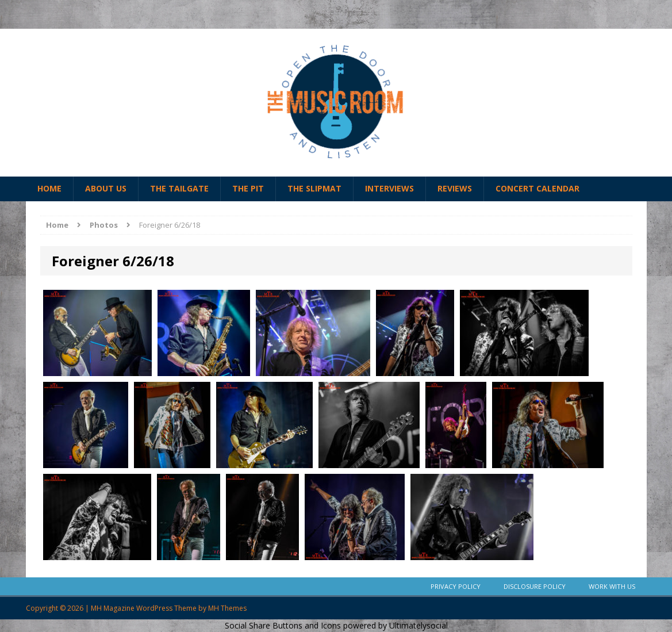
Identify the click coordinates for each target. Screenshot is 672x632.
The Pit (248, 188)
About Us (106, 188)
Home (49, 188)
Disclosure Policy (535, 586)
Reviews (455, 188)
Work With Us (612, 586)
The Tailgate (179, 188)
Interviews (389, 188)
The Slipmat (314, 188)
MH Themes (227, 608)
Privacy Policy (456, 586)
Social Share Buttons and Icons (283, 625)
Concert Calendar (537, 188)
